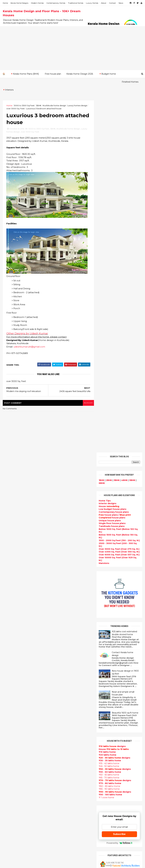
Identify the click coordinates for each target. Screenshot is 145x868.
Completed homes (61, 722)
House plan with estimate (65, 764)
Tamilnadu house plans (112, 166)
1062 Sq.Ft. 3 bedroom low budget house (124, 655)
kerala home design (62, 639)
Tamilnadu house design (64, 757)
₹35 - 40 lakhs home (109, 403)
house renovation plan (63, 805)
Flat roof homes (60, 650)
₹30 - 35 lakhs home (110, 400)
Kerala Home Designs (20, 3)
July (7, 664)
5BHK (132, 120)
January (10, 688)
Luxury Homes (92, 3)
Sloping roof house (61, 653)
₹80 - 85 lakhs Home (109, 426)
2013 (9, 693)
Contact (113, 3)
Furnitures (57, 833)
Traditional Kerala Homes (65, 705)
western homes (59, 791)
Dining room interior (62, 767)
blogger (86, 395)
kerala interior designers (64, 802)
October (10, 652)
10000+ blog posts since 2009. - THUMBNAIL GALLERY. (26, 864)
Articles (55, 743)
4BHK (124, 120)
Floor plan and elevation (64, 698)
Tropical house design (63, 771)
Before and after (60, 850)
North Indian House (61, 781)
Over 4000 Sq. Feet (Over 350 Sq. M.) (119, 192)
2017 (9, 629)
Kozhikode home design (55, 97)
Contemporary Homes (56, 3)
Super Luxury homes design (66, 708)
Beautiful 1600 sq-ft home (125, 353)
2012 (9, 697)
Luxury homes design (78, 97)
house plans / (115, 155)
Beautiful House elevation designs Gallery (124, 584)
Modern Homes (37, 3)
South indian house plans (65, 715)
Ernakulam (9, 721)
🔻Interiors (30, 82)
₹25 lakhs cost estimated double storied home (124, 273)
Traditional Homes (76, 3)
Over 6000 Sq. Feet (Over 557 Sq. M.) (119, 194)
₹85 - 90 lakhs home (109, 429)
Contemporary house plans (114, 152)
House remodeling (61, 812)
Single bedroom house (63, 853)
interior (55, 674)
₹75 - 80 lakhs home (110, 423)
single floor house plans (64, 739)
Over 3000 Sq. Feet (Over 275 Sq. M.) (119, 189)
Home (5, 3)
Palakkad (8, 744)
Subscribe (119, 474)
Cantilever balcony (61, 843)
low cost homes (60, 784)
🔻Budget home (107, 74)
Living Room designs (62, 729)
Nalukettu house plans (63, 836)
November (11, 648)
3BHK (39, 97)
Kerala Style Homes (61, 691)
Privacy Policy (106, 561)
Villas (54, 681)
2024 (9, 601)
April (8, 676)
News (121, 3)
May (8, 672)
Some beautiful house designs (126, 618)
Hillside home (58, 829)
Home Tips (105, 140)
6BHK (102, 123)
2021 (9, 613)
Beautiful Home (60, 663)
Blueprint (56, 840)
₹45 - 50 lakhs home (109, 406)
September (12, 656)
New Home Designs (62, 701)
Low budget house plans (112, 149)
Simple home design (62, 777)
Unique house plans (110, 160)
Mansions (104, 203)
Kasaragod (9, 729)
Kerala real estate (61, 846)
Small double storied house (66, 694)
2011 (8, 701)
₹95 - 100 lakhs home (110, 435)
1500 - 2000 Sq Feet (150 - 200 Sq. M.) (119, 180)
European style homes (63, 788)
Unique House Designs (63, 732)
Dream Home (58, 815)
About (104, 3)
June (8, 668)
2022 (9, 609)
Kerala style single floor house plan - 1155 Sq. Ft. (126, 596)
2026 (9, 593)
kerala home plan (60, 660)
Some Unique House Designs (126, 630)
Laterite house (59, 809)
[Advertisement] (72, 48)
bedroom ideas (59, 753)
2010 (9, 704)
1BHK (101, 120)
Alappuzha (9, 718)
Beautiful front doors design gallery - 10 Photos (125, 643)
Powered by (119, 483)
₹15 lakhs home (107, 392)
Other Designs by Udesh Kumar (27, 326)
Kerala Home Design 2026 (80, 74)
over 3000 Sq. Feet (16, 101)
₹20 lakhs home (107, 395)
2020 (9, 617)
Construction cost (61, 736)
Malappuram (10, 741)
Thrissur (7, 752)
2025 (9, 597)
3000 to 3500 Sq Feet (24, 97)
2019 (9, 621)
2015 (9, 637)
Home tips (56, 826)
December (11, 644)
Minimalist (56, 795)
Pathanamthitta (12, 746)
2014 (9, 641)
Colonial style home (62, 688)
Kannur (7, 726)
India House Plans (61, 657)
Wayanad (8, 755)
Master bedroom (60, 798)
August (9, 660)
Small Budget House (62, 670)
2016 (9, 633)
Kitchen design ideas (62, 774)
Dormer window (60, 760)
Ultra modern (58, 746)
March (9, 680)
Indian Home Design (62, 712)
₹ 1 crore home (106, 437)
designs (107, 143)
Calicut (20, 738)
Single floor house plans (112, 163)
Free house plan (53, 74)
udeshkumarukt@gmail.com (29, 339)
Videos (55, 750)
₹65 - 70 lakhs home (109, 417)
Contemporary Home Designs (67, 646)
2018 (9, 625)
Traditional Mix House (63, 819)
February (10, 684)
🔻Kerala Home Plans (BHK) (25, 74)
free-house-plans (60, 684)
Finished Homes (11, 82)
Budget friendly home (63, 726)
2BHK (109, 120)
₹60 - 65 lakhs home (109, 415)
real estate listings (129, 720)
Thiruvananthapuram (15, 749)
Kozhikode (9, 738)
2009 (9, 708)
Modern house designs (63, 643)
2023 (9, 605)
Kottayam (8, 735)
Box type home (59, 677)
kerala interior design (63, 719)
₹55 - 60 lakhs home (110, 412)
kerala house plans (61, 822)
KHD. (62, 864)
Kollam (7, 732)
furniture (113, 703)
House (109, 146)
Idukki (6, 724)
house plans (112, 158)
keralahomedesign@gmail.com (118, 786)
